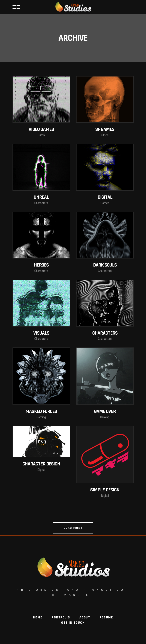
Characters (41, 203)
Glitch (41, 135)
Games (105, 203)
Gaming (41, 417)
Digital (41, 470)
